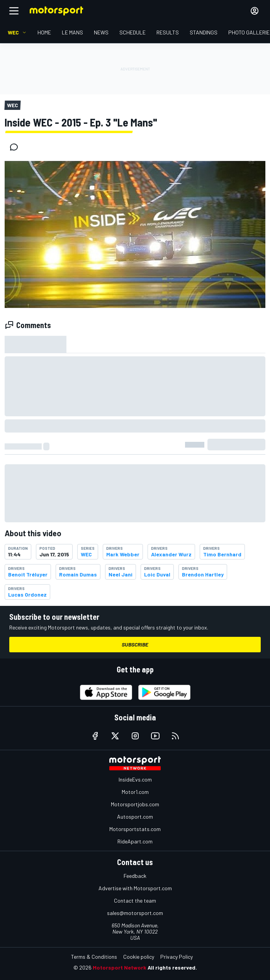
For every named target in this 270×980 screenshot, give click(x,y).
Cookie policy (139, 957)
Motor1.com (135, 792)
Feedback (135, 876)
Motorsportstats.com (135, 829)
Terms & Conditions (94, 957)
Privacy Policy (177, 957)
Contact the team (135, 900)
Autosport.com (135, 817)
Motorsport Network (120, 967)
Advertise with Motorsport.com (135, 888)
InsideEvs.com (135, 779)
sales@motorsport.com (135, 913)
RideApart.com (135, 841)
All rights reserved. (172, 967)
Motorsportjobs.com (135, 804)
